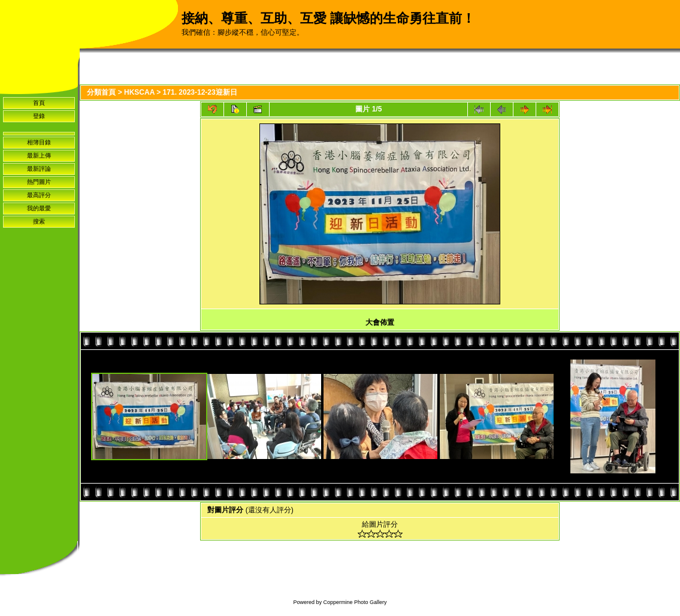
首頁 (39, 103)
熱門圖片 (39, 182)
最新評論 (39, 169)
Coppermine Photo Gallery (355, 602)
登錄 (39, 116)
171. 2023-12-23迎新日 (200, 92)
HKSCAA (139, 92)
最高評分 (39, 195)
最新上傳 (39, 155)
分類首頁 (101, 92)
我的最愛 (39, 208)
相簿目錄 (39, 142)
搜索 (39, 221)
